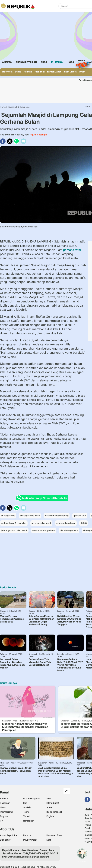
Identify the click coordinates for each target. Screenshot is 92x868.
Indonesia (7, 72)
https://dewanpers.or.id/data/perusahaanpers (26, 857)
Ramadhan (29, 821)
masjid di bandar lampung (57, 516)
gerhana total (72, 250)
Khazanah (13, 107)
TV (2, 821)
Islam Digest (70, 72)
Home (3, 107)
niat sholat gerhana (69, 530)
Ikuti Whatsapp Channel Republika (42, 498)
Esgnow (4, 816)
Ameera (4, 798)
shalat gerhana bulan (30, 516)
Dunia (18, 72)
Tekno (26, 812)
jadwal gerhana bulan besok (14, 530)
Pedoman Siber (54, 835)
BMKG (84, 523)
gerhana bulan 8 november (14, 523)
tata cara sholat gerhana (44, 530)
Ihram (82, 72)
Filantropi (40, 72)
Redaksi (27, 835)
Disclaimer (5, 840)
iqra (71, 62)
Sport (49, 807)
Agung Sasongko (39, 135)
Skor (49, 798)
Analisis (27, 807)
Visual (26, 816)
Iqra (25, 803)
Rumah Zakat (54, 72)
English (50, 816)
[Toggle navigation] (3, 6)
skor (44, 62)
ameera (7, 62)
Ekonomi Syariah (26, 62)
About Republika (8, 835)
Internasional (6, 812)
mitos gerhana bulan (66, 523)
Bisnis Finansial (54, 812)
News (82, 61)
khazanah (58, 62)
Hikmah (28, 72)
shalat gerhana (8, 516)
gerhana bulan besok (41, 523)
